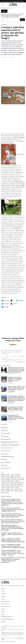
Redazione (3, 609)
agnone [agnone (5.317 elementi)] (13, 475)
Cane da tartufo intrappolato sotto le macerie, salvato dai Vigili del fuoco (12, 504)
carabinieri (6, 350)
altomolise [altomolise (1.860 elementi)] (4, 476)
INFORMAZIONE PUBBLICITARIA (9, 445)
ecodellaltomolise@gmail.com (8, 619)
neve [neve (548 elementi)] (22, 486)
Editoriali (3, 599)
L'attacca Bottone (5, 448)
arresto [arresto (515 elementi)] (3, 478)
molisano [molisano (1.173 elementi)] (14, 486)
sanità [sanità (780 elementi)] (17, 488)
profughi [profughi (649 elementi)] (13, 488)
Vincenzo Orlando (5, 354)
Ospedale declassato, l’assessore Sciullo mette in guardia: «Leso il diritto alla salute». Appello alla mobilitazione (13, 521)
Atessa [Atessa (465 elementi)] (7, 478)
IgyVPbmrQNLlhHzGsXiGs (8, 558)
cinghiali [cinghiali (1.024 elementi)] (3, 483)
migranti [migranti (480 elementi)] (3, 486)
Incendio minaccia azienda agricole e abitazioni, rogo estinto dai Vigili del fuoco (15, 408)
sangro (9, 352)
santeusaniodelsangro (16, 352)
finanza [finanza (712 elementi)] (17, 483)
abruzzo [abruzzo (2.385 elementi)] (8, 475)
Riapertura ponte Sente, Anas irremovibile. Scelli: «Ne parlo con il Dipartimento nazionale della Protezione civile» (12, 16)
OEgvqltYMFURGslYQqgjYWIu (9, 526)
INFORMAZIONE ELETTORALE (9, 442)
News (2, 454)
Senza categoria (5, 462)
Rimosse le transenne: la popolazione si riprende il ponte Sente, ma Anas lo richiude (15, 379)
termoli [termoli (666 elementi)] (3, 491)
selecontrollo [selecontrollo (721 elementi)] (19, 489)
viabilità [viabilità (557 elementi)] (21, 491)
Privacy (3, 641)
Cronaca (3, 591)
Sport (2, 465)
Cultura (3, 430)
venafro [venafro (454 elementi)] (16, 491)
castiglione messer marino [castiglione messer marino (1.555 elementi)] (8, 481)
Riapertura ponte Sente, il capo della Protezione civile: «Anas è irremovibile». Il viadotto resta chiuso (16, 389)
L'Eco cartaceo (5, 451)
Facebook (3, 622)
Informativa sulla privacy (7, 616)
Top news (3, 468)
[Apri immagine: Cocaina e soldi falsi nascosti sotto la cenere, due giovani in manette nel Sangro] (13, 95)
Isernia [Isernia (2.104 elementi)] (12, 484)
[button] (3, 4)
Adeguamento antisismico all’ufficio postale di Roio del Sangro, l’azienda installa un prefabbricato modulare (13, 540)
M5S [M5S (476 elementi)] (15, 484)
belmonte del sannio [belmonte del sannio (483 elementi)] (15, 478)
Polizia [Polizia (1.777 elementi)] (8, 488)
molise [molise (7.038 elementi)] (18, 486)
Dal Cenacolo (4, 433)
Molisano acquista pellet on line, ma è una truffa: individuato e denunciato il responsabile (13, 361)
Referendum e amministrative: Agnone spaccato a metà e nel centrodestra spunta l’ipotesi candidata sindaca (13, 515)
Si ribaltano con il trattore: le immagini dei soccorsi (13, 357)
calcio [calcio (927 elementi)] (3, 480)
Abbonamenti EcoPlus (6, 606)
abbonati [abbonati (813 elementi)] (3, 475)
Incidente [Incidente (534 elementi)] (7, 484)
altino (2, 350)
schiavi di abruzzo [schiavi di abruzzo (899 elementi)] (6, 489)
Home (2, 586)
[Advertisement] (13, 73)
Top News (17, 586)
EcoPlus (22, 586)
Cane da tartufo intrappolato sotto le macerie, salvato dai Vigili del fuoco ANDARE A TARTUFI (11, 501)
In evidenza (4, 24)
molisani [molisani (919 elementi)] (8, 486)
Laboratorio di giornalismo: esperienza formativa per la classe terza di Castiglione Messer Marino (12, 510)
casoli (10, 350)
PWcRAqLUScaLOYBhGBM (8, 550)
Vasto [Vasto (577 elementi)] (12, 491)
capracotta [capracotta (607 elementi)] (15, 480)
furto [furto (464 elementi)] (3, 484)
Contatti (3, 612)
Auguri (3, 428)
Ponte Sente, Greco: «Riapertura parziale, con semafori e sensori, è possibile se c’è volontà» (16, 417)
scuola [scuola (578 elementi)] (13, 489)
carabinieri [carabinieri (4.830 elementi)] (21, 480)
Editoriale (3, 436)
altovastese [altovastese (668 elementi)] (18, 476)
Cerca (22, 20)
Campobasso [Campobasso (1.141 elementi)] (8, 480)
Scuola (3, 459)
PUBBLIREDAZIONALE (7, 457)
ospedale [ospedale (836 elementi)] (3, 488)
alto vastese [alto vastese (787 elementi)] (11, 476)
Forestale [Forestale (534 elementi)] (22, 483)
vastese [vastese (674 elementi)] (8, 491)
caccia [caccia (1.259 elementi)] (23, 478)
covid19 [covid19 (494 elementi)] (8, 483)
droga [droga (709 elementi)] (12, 483)
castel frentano (15, 350)
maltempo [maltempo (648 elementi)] (19, 484)
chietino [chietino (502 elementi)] (18, 481)
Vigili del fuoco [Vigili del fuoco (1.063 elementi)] (5, 493)
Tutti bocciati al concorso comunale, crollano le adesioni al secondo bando (12, 534)
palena (6, 352)
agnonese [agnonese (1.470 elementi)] (18, 475)
